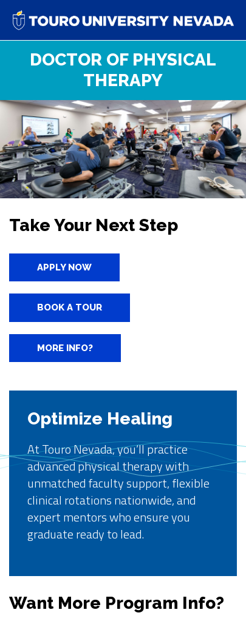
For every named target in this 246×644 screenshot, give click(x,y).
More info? (65, 348)
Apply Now (64, 267)
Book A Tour (70, 307)
